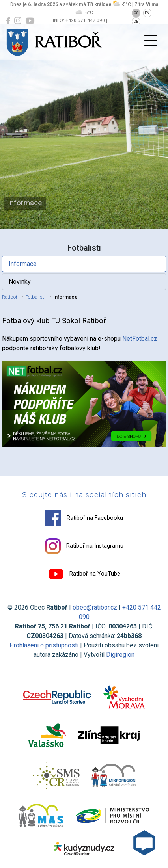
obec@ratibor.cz (95, 607)
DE (136, 22)
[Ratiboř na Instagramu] (18, 21)
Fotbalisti (35, 297)
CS (136, 13)
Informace (23, 264)
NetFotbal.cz (140, 339)
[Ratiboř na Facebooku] (8, 21)
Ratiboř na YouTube (84, 574)
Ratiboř (10, 297)
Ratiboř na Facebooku (84, 518)
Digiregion (120, 655)
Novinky (20, 282)
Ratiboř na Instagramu (84, 546)
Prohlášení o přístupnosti (44, 645)
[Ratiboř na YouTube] (30, 21)
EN (147, 13)
